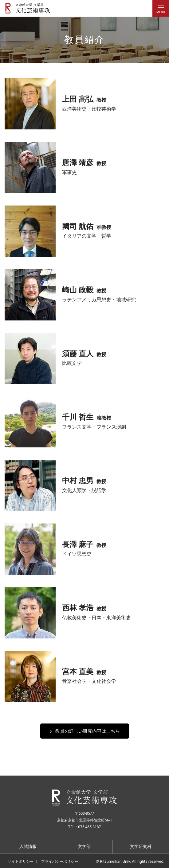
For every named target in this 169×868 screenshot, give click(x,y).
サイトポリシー (21, 862)
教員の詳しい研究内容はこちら (88, 731)
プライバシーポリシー (60, 862)
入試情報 (28, 846)
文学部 (84, 846)
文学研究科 (141, 846)
